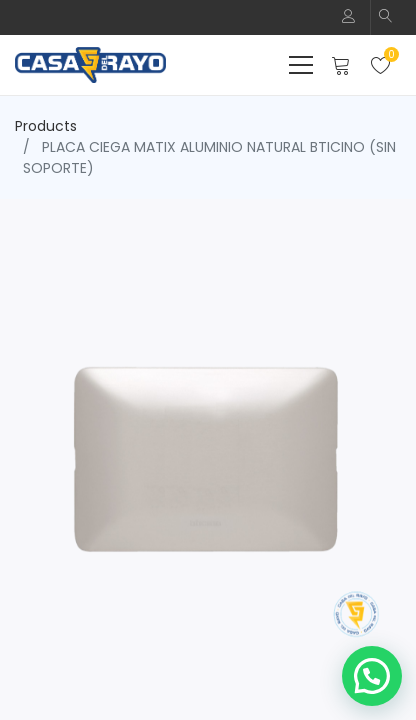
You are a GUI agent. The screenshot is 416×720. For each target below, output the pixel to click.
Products (46, 126)
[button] (386, 17)
